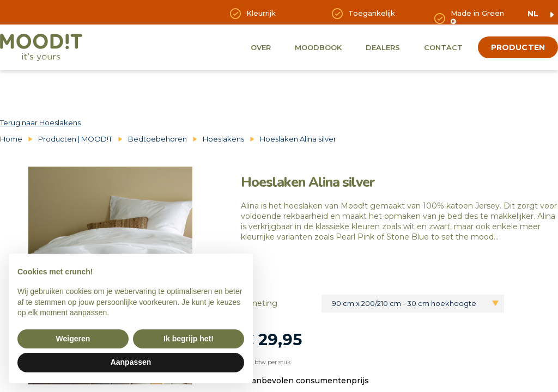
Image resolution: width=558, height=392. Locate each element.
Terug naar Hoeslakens (40, 122)
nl (533, 14)
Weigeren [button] (73, 339)
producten (518, 47)
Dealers (383, 47)
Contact (443, 47)
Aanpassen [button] (131, 362)
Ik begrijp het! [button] (189, 339)
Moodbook (318, 47)
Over (261, 47)
